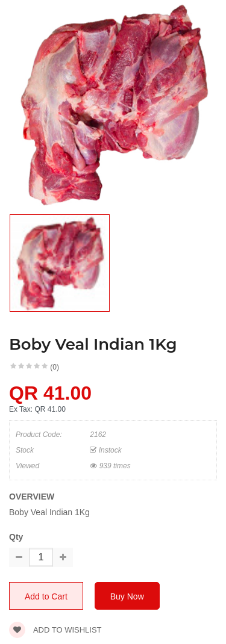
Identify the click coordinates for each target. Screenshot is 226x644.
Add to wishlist (55, 630)
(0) (55, 367)
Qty (16, 537)
